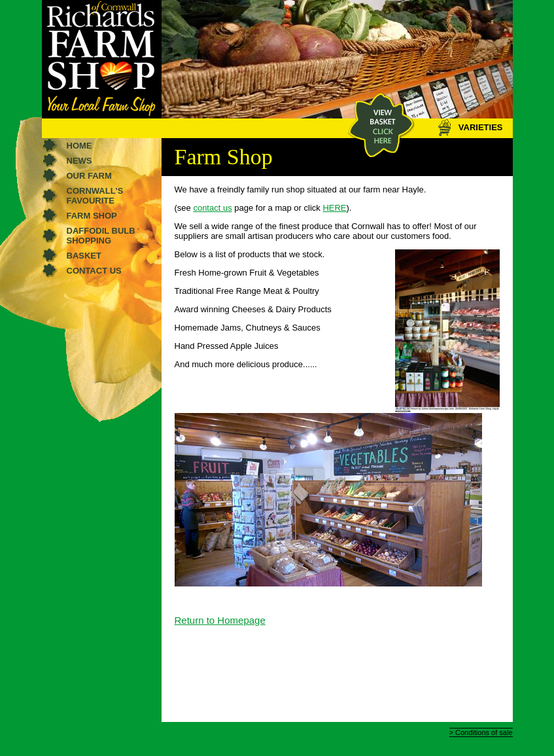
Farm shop (92, 216)
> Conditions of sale (481, 732)
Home (79, 146)
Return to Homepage (220, 620)
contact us (212, 208)
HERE (334, 208)
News (79, 161)
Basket (84, 256)
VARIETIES (470, 127)
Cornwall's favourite (95, 196)
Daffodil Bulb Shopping (101, 236)
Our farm (89, 176)
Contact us (94, 271)
